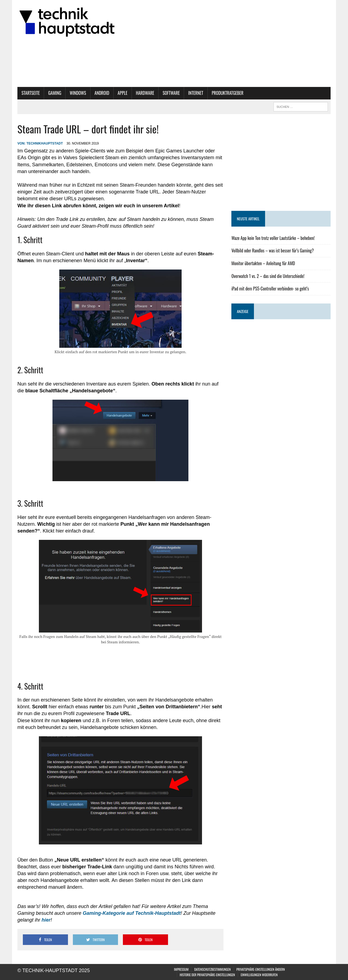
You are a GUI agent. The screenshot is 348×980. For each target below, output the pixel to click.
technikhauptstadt (45, 143)
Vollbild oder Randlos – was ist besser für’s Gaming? (273, 251)
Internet (196, 93)
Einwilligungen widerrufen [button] (259, 975)
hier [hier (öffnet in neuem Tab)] (46, 920)
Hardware (145, 93)
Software (171, 93)
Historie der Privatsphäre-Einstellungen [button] (207, 975)
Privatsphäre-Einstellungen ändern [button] (261, 969)
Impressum (181, 969)
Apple (123, 93)
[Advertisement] (281, 162)
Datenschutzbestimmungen (212, 969)
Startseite (31, 93)
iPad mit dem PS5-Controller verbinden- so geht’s (270, 289)
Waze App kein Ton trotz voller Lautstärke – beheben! (273, 238)
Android (102, 93)
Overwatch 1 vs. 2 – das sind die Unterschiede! (268, 276)
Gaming (55, 93)
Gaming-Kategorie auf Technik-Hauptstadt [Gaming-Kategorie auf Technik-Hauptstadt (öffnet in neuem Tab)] (132, 913)
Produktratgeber (228, 93)
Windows (78, 93)
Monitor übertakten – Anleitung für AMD (263, 263)
